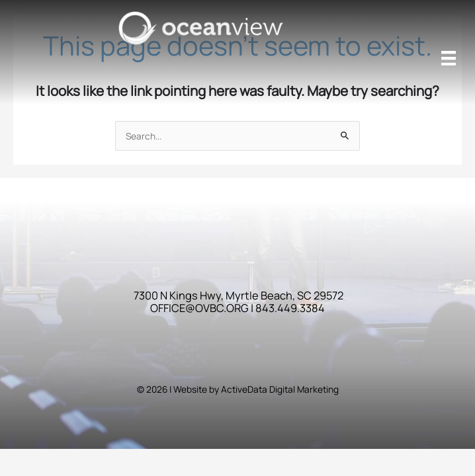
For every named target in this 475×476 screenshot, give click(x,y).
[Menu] (449, 58)
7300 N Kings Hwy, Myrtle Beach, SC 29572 (238, 296)
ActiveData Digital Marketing (280, 389)
